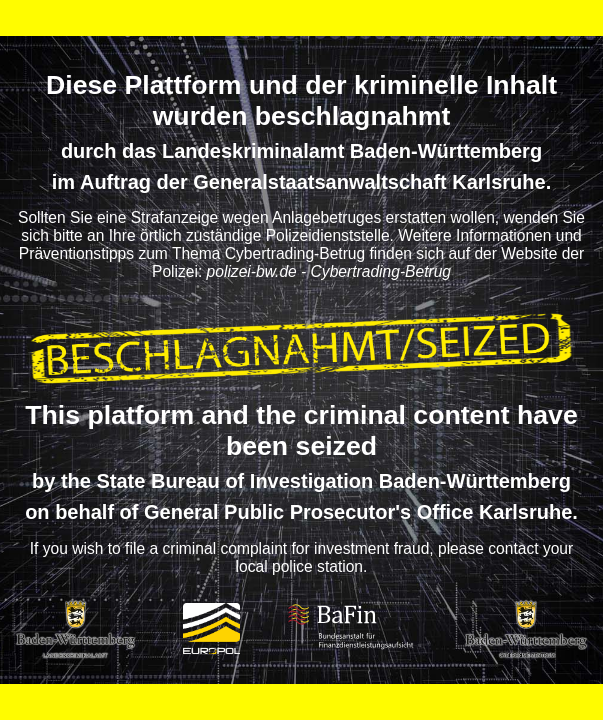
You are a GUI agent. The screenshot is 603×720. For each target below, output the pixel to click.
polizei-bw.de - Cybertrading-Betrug (329, 271)
